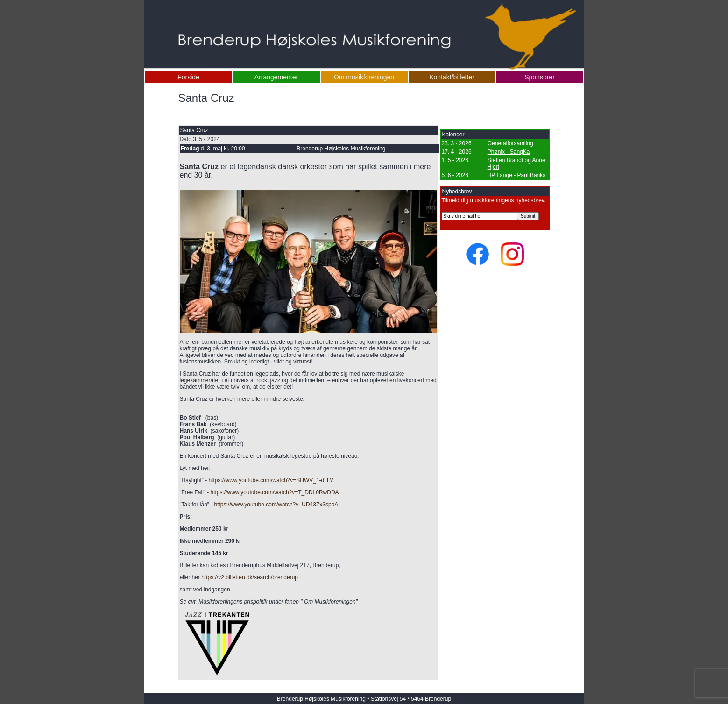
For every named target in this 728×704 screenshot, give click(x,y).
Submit (528, 216)
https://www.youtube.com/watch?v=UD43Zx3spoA (276, 505)
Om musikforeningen (364, 77)
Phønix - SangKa (509, 152)
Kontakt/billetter (452, 77)
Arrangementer (276, 77)
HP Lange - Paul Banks (517, 175)
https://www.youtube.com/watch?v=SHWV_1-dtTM (271, 480)
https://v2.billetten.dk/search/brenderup (250, 577)
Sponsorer (540, 77)
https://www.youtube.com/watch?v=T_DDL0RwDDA (275, 492)
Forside (188, 77)
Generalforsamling (510, 143)
